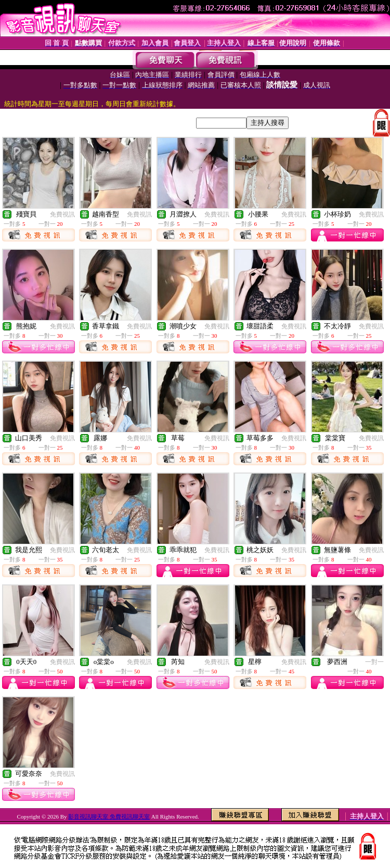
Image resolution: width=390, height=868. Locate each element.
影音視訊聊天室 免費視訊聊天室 (109, 816)
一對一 (374, 662)
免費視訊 (62, 214)
